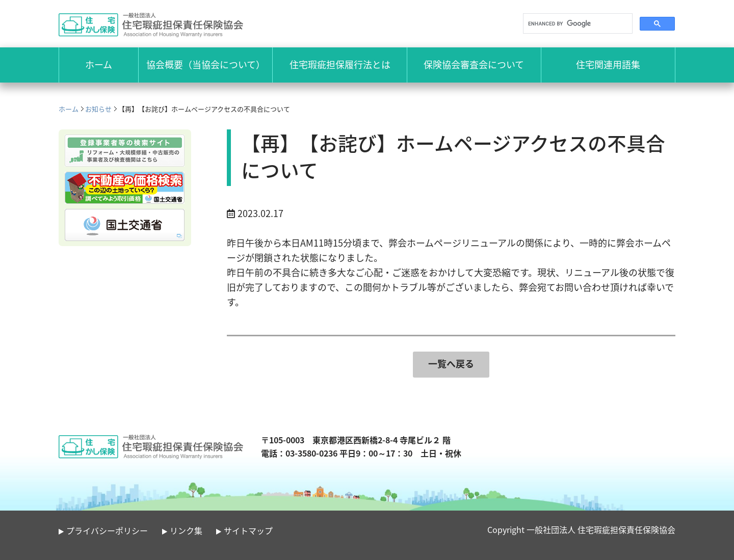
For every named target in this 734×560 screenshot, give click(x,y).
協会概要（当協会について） (206, 64)
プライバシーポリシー (107, 530)
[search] (577, 23)
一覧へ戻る (451, 364)
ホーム (69, 109)
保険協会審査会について (474, 64)
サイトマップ (248, 530)
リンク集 (186, 530)
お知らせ (98, 109)
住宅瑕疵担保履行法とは (340, 64)
